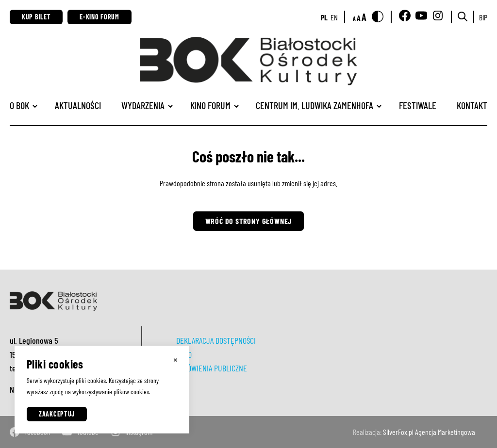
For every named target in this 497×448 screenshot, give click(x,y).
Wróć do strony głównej (249, 221)
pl (324, 17)
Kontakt (472, 105)
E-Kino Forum (99, 17)
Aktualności (78, 105)
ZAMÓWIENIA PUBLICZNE (212, 368)
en (334, 17)
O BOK (19, 105)
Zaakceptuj (57, 414)
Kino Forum (210, 105)
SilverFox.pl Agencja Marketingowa (429, 432)
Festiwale (418, 105)
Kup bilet (36, 17)
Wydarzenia (143, 105)
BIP (483, 17)
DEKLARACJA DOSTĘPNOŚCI (216, 340)
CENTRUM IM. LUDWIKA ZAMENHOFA (315, 105)
